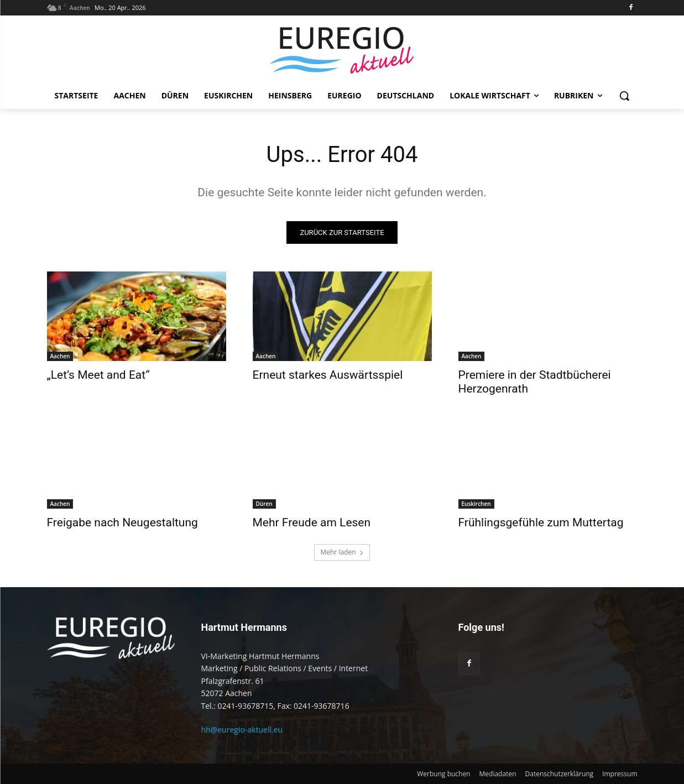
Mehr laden (342, 552)
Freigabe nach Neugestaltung (122, 522)
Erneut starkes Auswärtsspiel (328, 375)
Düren (264, 504)
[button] (624, 96)
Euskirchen (476, 504)
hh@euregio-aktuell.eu (242, 730)
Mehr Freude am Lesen (312, 522)
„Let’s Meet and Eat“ (98, 375)
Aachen (60, 356)
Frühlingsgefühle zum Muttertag (541, 522)
